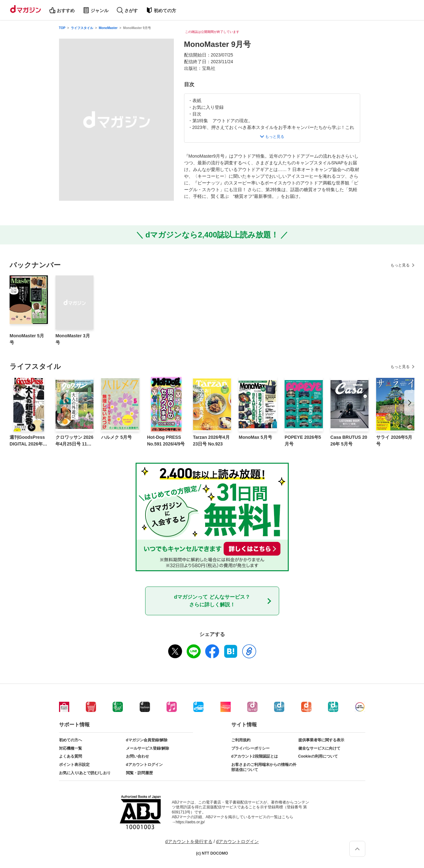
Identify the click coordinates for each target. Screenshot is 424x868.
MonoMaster (108, 28)
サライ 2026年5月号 (394, 441)
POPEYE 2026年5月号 (303, 441)
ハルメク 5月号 (116, 437)
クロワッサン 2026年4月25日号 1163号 (74, 441)
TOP (62, 28)
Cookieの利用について (318, 756)
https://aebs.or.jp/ (190, 822)
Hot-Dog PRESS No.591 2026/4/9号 (166, 441)
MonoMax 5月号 (255, 437)
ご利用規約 (241, 740)
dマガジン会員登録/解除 (147, 740)
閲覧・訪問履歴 (139, 773)
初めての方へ (71, 740)
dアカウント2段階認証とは (255, 756)
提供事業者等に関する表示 (321, 740)
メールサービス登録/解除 (148, 748)
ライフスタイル (82, 28)
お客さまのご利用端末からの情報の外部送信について (264, 767)
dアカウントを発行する (189, 842)
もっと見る (400, 265)
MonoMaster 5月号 (27, 339)
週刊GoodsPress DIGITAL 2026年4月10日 (27, 441)
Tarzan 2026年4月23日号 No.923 (211, 441)
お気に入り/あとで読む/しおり (85, 773)
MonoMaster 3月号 (73, 339)
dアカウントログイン (144, 765)
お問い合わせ (138, 756)
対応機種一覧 (71, 748)
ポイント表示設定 (74, 765)
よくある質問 (71, 756)
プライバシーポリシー (250, 748)
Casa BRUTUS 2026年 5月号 (349, 441)
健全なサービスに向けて (319, 748)
